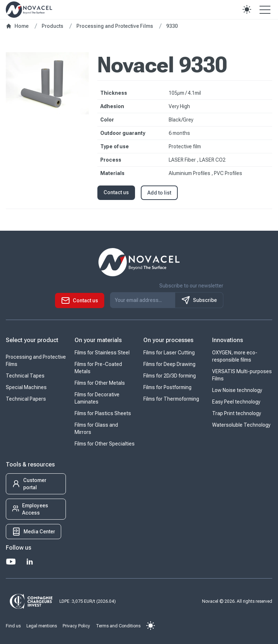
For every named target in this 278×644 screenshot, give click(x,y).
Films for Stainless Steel (102, 353)
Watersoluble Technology (241, 425)
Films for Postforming (167, 387)
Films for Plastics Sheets (103, 413)
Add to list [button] (159, 193)
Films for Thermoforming (171, 399)
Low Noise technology (237, 390)
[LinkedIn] (30, 562)
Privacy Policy (76, 626)
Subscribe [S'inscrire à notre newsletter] (199, 300)
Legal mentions (42, 626)
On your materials (98, 340)
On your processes (168, 340)
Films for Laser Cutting (169, 353)
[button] (247, 9)
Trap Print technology (237, 413)
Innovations (228, 340)
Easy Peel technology (236, 402)
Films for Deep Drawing (169, 364)
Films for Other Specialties (105, 444)
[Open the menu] (265, 9)
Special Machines (26, 387)
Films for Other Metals (100, 383)
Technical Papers (26, 399)
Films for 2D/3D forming (170, 376)
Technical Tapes (25, 376)
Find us (13, 626)
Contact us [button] (116, 192)
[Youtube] (11, 562)
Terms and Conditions (118, 626)
